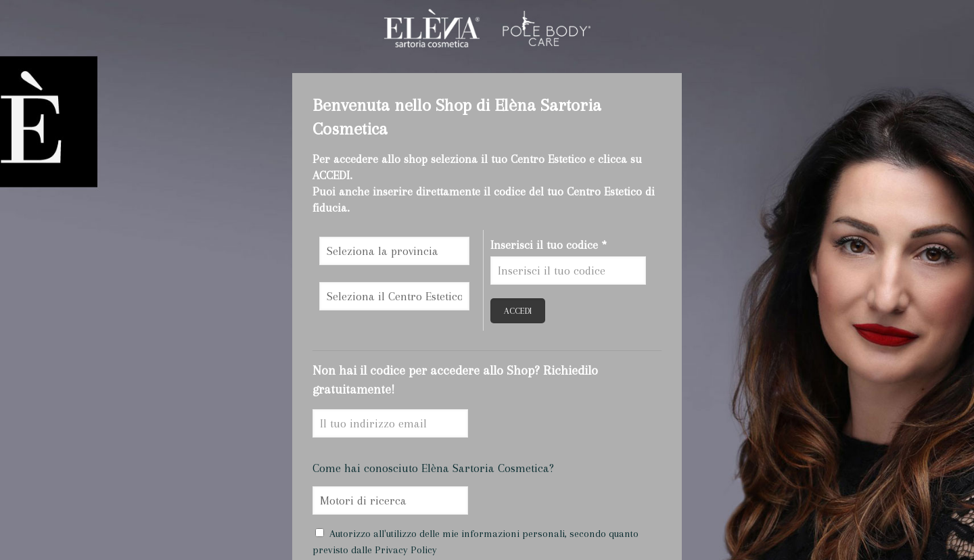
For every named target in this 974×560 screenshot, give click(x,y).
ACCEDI (518, 311)
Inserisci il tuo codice (549, 245)
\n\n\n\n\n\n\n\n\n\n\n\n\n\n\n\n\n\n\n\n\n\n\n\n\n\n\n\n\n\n (394, 251)
